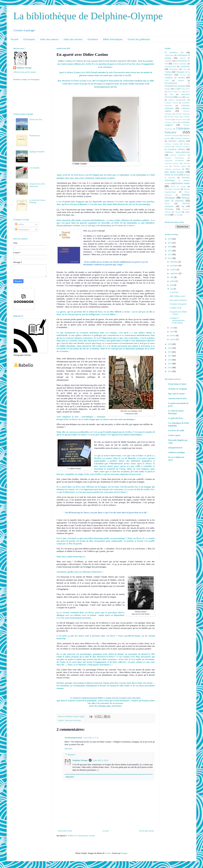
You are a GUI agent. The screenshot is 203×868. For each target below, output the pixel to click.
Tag (183, 206)
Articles (19, 224)
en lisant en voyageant (178, 389)
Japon (188, 97)
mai (172, 289)
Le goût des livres (176, 418)
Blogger (124, 853)
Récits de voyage (178, 186)
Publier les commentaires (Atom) (82, 836)
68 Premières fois (174, 52)
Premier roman (183, 183)
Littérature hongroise (182, 138)
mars (172, 332)
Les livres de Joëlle (176, 431)
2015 (170, 364)
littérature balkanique (183, 114)
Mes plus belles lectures (177, 170)
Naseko (108, 853)
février (173, 336)
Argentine (168, 61)
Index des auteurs (49, 39)
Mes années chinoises (178, 300)
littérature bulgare (173, 117)
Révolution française (172, 189)
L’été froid (174, 292)
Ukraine (178, 212)
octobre (173, 270)
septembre (175, 273)
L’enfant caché (176, 308)
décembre (174, 262)
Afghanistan (169, 55)
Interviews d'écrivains (73, 720)
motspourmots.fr (175, 448)
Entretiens (93, 39)
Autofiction (185, 66)
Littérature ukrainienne (173, 169)
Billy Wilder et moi (177, 296)
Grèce (188, 92)
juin (172, 285)
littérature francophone (172, 135)
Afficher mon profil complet (25, 72)
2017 (170, 356)
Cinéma (168, 72)
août (172, 277)
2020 (170, 344)
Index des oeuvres (73, 39)
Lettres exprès (174, 435)
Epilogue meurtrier (37, 152)
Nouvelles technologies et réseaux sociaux (177, 180)
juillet (173, 281)
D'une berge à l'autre (177, 384)
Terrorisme (169, 209)
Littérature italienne (176, 149)
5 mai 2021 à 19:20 (100, 760)
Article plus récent (65, 831)
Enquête (181, 80)
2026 (170, 239)
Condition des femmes (175, 78)
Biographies (174, 69)
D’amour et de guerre (178, 304)
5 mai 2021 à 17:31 (91, 738)
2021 (170, 258)
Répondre (68, 749)
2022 (170, 254)
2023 (170, 251)
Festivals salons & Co (175, 92)
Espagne (168, 89)
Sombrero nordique (177, 452)
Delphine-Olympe (80, 760)
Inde (171, 94)
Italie (180, 97)
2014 (170, 368)
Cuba (167, 80)
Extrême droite (185, 89)
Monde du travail (172, 175)
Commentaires (22, 230)
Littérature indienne (177, 141)
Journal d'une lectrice (178, 398)
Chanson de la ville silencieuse (37, 185)
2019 (170, 348)
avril (172, 328)
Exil (175, 89)
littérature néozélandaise (174, 158)
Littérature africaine (171, 103)
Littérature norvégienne (174, 160)
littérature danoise (171, 122)
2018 (170, 352)
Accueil (14, 39)
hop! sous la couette (177, 394)
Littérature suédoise (180, 166)
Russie (167, 203)
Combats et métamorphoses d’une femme (177, 320)
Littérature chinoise (181, 120)
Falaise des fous (36, 119)
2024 (170, 247)
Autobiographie (170, 66)
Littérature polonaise (172, 163)
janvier (173, 339)
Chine (185, 69)
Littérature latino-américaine (177, 152)
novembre (174, 266)
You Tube (177, 215)
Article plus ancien (146, 831)
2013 (170, 371)
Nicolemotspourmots (73, 738)
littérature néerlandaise (178, 155)
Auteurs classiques (180, 64)
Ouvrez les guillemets (139, 39)
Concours (183, 75)
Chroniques (29, 39)
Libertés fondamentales (177, 100)
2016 (170, 360)
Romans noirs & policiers (177, 199)
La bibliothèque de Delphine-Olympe (88, 16)
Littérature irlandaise (172, 144)
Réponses (71, 755)
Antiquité (183, 58)
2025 (170, 243)
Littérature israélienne (182, 147)
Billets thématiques (113, 39)
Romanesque (35, 136)
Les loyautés (34, 168)
